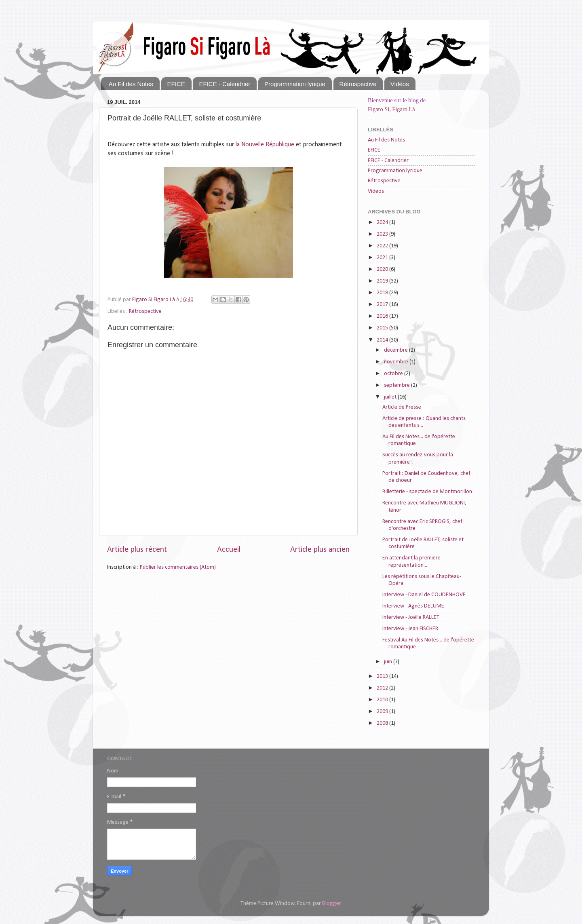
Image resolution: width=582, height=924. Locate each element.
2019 (383, 281)
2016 (383, 316)
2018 (383, 293)
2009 (383, 712)
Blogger (331, 904)
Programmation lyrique (295, 84)
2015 (383, 328)
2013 (383, 676)
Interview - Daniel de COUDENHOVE (424, 595)
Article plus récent (137, 550)
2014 (383, 340)
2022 (383, 246)
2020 (383, 269)
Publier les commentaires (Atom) (178, 567)
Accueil (229, 550)
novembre (397, 362)
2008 (383, 723)
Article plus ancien (320, 550)
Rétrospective (358, 84)
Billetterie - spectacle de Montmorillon (427, 492)
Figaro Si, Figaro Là (391, 109)
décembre (396, 350)
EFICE (176, 84)
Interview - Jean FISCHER (410, 629)
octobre (394, 374)
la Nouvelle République (264, 145)
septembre (397, 385)
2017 (383, 305)
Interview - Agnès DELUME (413, 606)
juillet (391, 397)
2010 (383, 700)
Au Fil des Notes (131, 84)
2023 (383, 234)
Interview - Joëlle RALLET (411, 617)
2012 (383, 688)
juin (389, 662)
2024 (383, 223)
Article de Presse (402, 407)
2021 (383, 258)
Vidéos (400, 84)
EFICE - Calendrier (225, 84)
